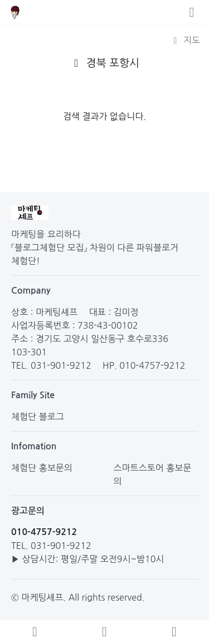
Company (31, 291)
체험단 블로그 (38, 417)
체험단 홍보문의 (42, 468)
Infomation (34, 446)
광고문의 (28, 511)
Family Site (33, 395)
